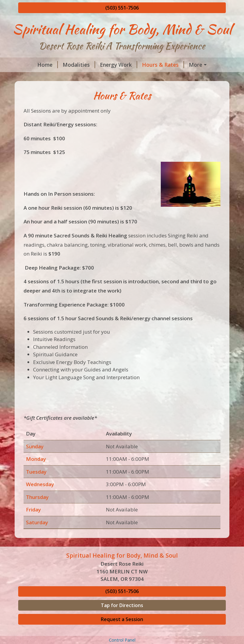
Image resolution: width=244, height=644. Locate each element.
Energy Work (119, 65)
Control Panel (122, 640)
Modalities (79, 65)
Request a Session (122, 619)
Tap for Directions (122, 605)
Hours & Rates (163, 65)
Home (48, 65)
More (196, 65)
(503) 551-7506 (122, 8)
